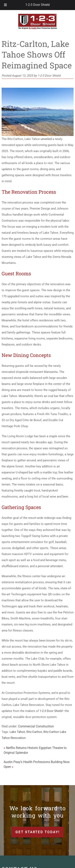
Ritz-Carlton (34, 732)
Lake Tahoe (17, 732)
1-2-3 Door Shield (37, 5)
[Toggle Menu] (5, 5)
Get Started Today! (37, 832)
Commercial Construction (36, 726)
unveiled (46, 139)
